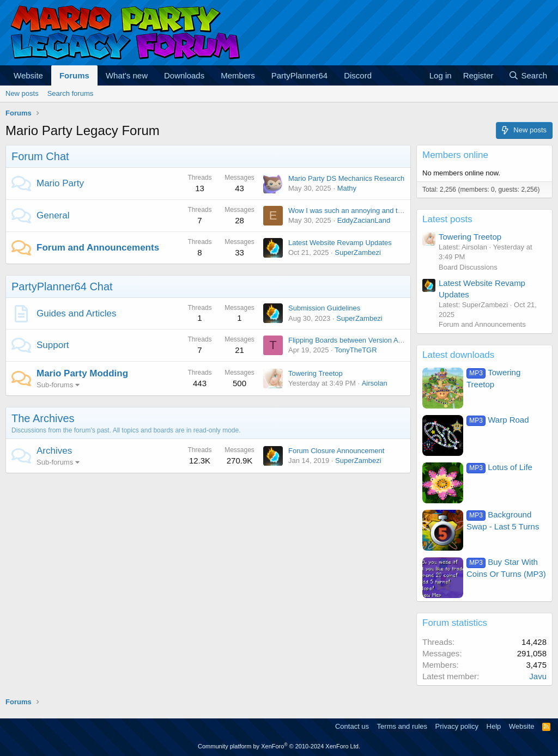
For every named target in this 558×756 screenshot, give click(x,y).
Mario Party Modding (82, 373)
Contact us (352, 726)
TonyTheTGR (356, 350)
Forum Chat (40, 156)
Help (494, 726)
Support (53, 345)
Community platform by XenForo (279, 746)
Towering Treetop (316, 373)
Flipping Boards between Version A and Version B (366, 340)
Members (238, 75)
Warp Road (498, 420)
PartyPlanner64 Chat (62, 286)
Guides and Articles (76, 313)
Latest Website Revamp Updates (340, 243)
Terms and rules (402, 726)
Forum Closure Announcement (336, 451)
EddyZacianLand (364, 220)
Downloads (184, 75)
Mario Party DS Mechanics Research (346, 178)
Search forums (71, 93)
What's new (127, 75)
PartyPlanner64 (299, 75)
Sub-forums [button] (55, 385)
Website (28, 75)
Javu (538, 676)
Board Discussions (468, 267)
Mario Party (60, 183)
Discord (358, 75)
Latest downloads (458, 355)
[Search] (528, 75)
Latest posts (447, 219)
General (53, 215)
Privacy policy (457, 726)
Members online (455, 155)
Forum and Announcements (98, 248)
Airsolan (375, 383)
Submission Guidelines (324, 308)
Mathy (347, 188)
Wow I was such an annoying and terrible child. (362, 211)
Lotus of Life (499, 467)
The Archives (43, 418)
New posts (22, 93)
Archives (54, 451)
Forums (74, 75)
